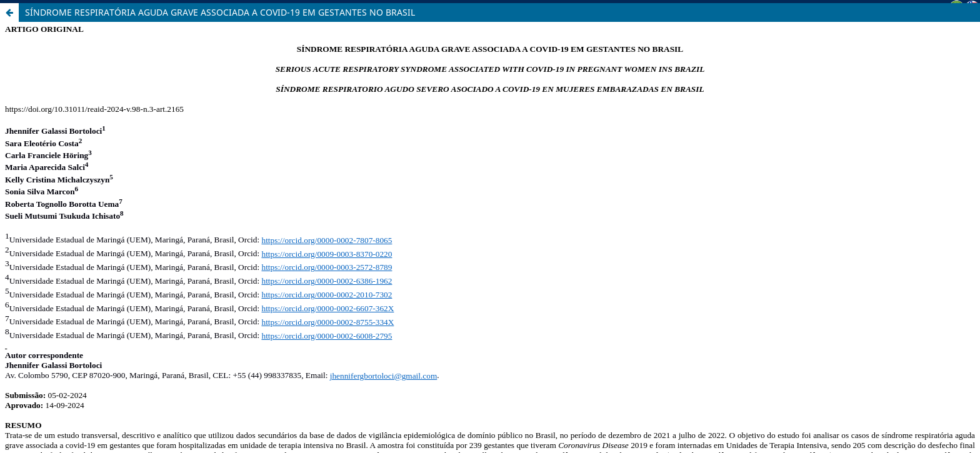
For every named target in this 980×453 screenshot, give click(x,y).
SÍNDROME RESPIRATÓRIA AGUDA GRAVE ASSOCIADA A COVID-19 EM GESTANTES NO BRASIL (220, 12)
